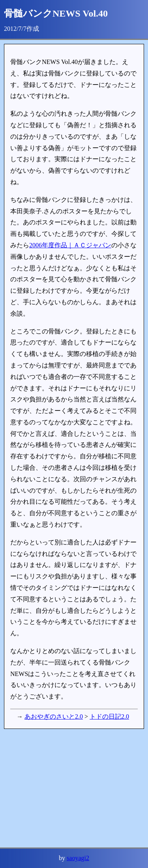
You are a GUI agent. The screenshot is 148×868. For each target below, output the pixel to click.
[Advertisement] (74, 788)
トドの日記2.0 (109, 716)
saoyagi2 (78, 858)
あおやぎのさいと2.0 (54, 716)
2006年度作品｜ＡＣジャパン (70, 245)
